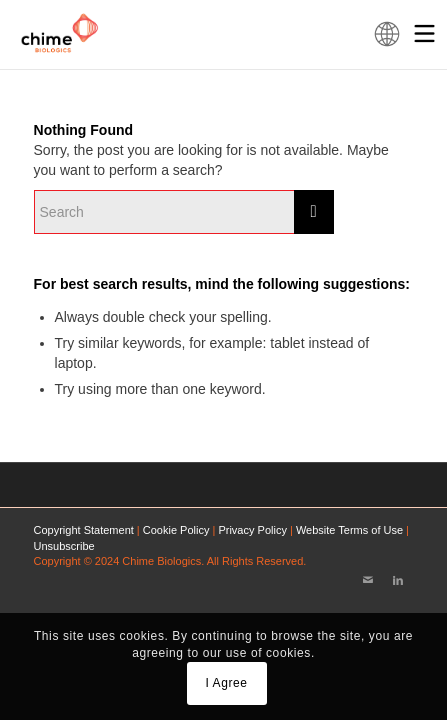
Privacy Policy (252, 530)
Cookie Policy (176, 530)
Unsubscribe (64, 546)
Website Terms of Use (349, 530)
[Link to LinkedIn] (398, 580)
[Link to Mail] (368, 580)
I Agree (226, 683)
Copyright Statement (84, 530)
